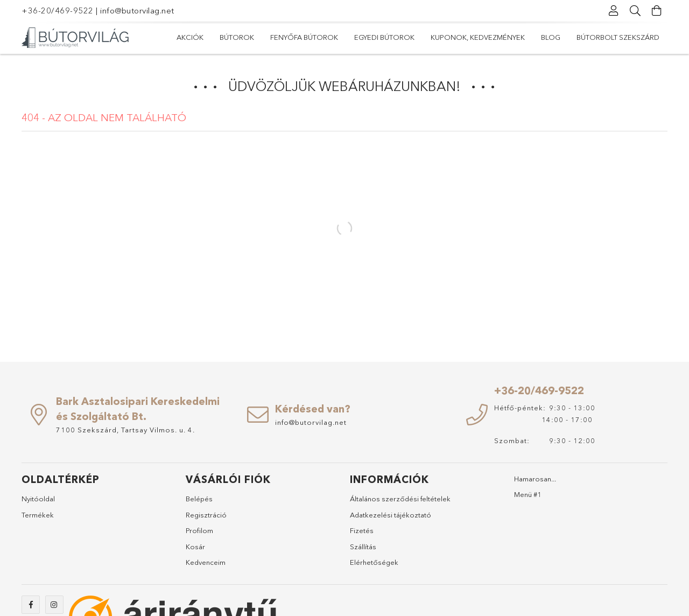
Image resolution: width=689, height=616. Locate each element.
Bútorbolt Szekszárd (618, 37)
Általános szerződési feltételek (400, 499)
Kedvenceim (206, 562)
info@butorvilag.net (137, 10)
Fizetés (362, 530)
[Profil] (614, 11)
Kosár (195, 547)
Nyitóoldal (38, 499)
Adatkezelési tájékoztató (391, 515)
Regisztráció (206, 515)
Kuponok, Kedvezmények (478, 37)
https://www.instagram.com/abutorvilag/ (54, 605)
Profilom (199, 530)
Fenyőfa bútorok (304, 37)
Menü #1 (528, 494)
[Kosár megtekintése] (657, 11)
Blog (551, 37)
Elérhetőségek (374, 562)
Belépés (199, 499)
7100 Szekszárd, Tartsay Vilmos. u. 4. (125, 430)
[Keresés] (635, 11)
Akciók (190, 37)
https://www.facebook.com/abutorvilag (31, 605)
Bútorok (237, 37)
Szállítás (363, 547)
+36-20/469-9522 (58, 10)
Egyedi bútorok (384, 37)
